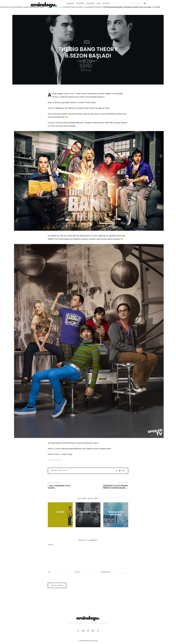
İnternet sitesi (106, 572)
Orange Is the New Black (116, 513)
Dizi (87, 42)
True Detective (88, 512)
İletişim (106, 3)
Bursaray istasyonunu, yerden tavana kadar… (115, 487)
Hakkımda (80, 3)
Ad (49, 572)
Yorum (51, 545)
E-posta (77, 572)
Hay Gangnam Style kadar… (59, 487)
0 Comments (93, 61)
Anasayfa (70, 3)
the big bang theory (56, 460)
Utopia (60, 512)
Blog (99, 3)
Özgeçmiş (90, 3)
